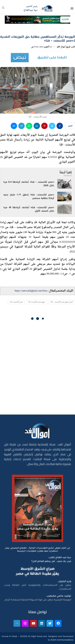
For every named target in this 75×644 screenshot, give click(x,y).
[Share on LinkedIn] (37, 126)
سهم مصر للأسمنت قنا (37, 302)
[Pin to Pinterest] (44, 126)
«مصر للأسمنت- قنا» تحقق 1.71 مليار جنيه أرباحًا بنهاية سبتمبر (29, 197)
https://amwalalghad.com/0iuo (31, 291)
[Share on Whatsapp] (29, 126)
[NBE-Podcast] (37, 18)
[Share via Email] (14, 126)
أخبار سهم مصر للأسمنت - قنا (62, 302)
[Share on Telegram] (21, 126)
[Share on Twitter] (52, 126)
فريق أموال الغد (64, 47)
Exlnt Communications (62, 640)
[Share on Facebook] (60, 126)
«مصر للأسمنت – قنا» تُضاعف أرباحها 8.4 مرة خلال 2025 (29, 184)
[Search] (3, 9)
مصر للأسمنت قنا (16, 302)
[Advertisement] (37, 369)
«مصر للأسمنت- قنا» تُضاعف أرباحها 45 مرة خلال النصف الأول (29, 209)
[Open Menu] (72, 8)
